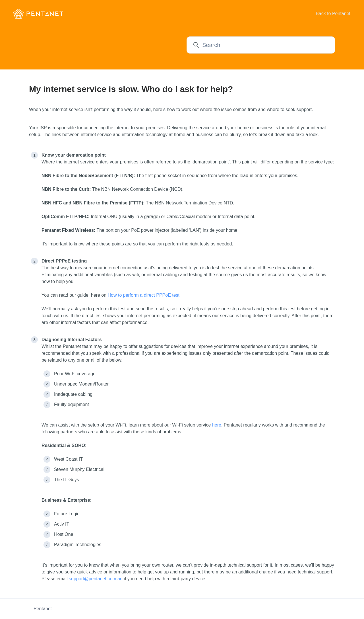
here (217, 425)
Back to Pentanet (333, 14)
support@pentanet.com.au (96, 579)
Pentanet (43, 609)
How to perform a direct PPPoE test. (144, 295)
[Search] (261, 45)
